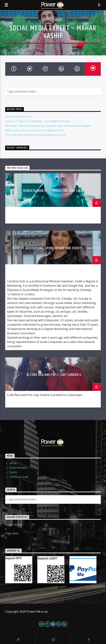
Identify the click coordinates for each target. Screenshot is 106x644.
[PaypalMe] (85, 570)
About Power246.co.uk (18, 117)
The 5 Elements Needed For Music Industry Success (36, 135)
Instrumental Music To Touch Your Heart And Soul (35, 130)
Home (13, 463)
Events (13, 472)
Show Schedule (18, 468)
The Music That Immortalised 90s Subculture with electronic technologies (48, 126)
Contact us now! (19, 477)
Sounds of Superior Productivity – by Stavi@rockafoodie (38, 121)
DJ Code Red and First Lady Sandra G (54, 375)
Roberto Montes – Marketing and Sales (54, 191)
